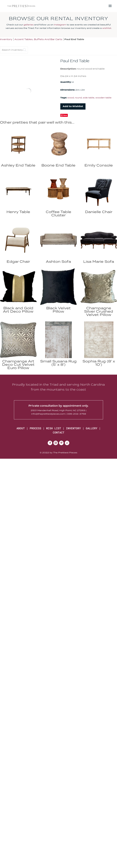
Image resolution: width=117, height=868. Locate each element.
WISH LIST (54, 428)
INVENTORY (73, 428)
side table (89, 98)
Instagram (60, 25)
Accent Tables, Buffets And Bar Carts (38, 39)
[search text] (14, 50)
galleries (29, 25)
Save (65, 115)
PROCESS (35, 428)
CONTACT (59, 432)
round (78, 98)
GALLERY (92, 428)
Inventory (6, 39)
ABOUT (21, 428)
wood (71, 98)
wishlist (107, 28)
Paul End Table (74, 39)
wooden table (103, 98)
